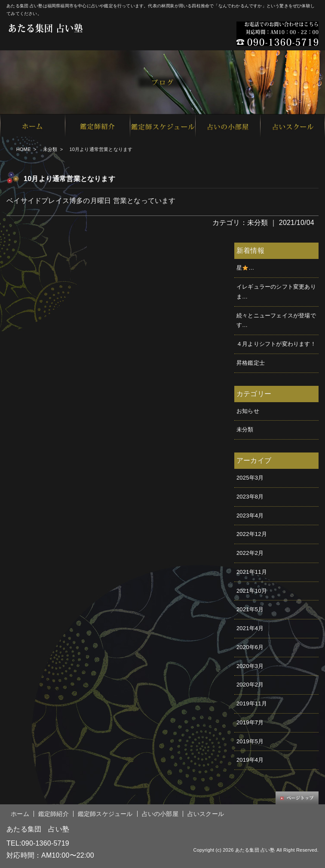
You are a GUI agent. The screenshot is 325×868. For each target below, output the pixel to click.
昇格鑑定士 (251, 363)
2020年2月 (250, 685)
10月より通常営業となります (69, 179)
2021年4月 (250, 628)
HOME (24, 149)
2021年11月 (252, 572)
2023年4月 (250, 516)
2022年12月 (252, 534)
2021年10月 (252, 591)
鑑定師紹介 (54, 814)
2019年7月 (250, 722)
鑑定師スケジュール (105, 814)
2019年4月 (250, 760)
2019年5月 (250, 741)
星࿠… (245, 268)
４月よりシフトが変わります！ (276, 344)
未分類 (50, 149)
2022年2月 (250, 553)
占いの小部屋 (160, 814)
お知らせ (248, 411)
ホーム (20, 814)
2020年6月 (250, 647)
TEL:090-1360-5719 (38, 843)
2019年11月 (252, 703)
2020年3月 (250, 666)
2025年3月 (250, 478)
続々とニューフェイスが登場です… (276, 320)
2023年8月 (250, 497)
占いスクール (206, 814)
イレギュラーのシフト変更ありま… (276, 292)
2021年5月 (250, 609)
